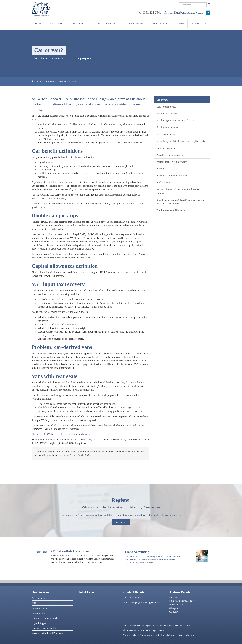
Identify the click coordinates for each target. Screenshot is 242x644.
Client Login (135, 24)
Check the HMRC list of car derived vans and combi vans (61, 434)
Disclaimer (174, 626)
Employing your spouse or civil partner (176, 121)
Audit (35, 603)
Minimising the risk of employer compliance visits (182, 141)
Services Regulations (146, 626)
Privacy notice (130, 626)
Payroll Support (40, 623)
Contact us (199, 24)
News (180, 24)
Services (77, 24)
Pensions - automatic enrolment (172, 176)
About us (56, 24)
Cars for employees (166, 107)
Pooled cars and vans (167, 182)
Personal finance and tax (44, 628)
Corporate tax (39, 613)
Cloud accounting (105, 24)
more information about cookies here (178, 635)
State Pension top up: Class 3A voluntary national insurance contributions (181, 202)
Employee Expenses (167, 114)
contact (65, 455)
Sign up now (121, 522)
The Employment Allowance (171, 210)
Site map (189, 626)
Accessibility (162, 626)
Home (38, 24)
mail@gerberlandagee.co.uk (185, 12)
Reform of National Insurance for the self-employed (178, 191)
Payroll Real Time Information (172, 162)
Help (182, 626)
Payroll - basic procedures (170, 155)
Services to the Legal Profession (48, 633)
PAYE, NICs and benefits (68, 81)
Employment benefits (167, 127)
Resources (160, 24)
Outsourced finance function (46, 618)
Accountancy (38, 598)
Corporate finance (41, 608)
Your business (51, 81)
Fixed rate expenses (166, 134)
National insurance (166, 148)
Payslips (161, 169)
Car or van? (162, 100)
